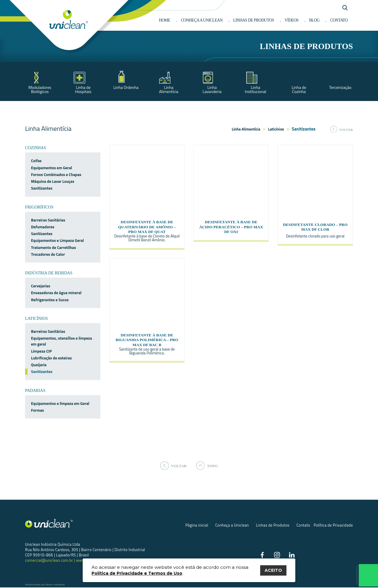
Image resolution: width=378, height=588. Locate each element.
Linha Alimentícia (169, 89)
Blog (314, 20)
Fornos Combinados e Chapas (56, 175)
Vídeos (292, 20)
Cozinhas (36, 148)
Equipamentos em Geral (52, 168)
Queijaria (39, 365)
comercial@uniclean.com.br (49, 561)
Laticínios (276, 129)
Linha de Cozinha (299, 89)
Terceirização (340, 87)
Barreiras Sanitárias (48, 220)
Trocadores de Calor (48, 254)
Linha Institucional (255, 89)
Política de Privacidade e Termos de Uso (137, 573)
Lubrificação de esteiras (51, 358)
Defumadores (43, 227)
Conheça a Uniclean (202, 20)
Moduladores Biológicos (40, 89)
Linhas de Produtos (273, 526)
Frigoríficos (39, 207)
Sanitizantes (42, 188)
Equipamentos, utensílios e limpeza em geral (62, 341)
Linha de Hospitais (83, 89)
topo (208, 466)
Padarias (35, 391)
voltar (342, 129)
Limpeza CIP (41, 351)
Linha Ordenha (126, 87)
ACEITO (273, 570)
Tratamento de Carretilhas (53, 247)
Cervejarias (41, 286)
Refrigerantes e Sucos (50, 300)
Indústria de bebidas (49, 273)
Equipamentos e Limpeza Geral (57, 240)
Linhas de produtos (254, 20)
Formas (38, 410)
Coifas (36, 161)
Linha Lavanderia (212, 89)
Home (164, 20)
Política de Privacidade (333, 526)
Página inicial (197, 526)
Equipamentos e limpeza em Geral (60, 403)
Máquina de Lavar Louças (53, 181)
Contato (339, 20)
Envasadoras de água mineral (56, 293)
